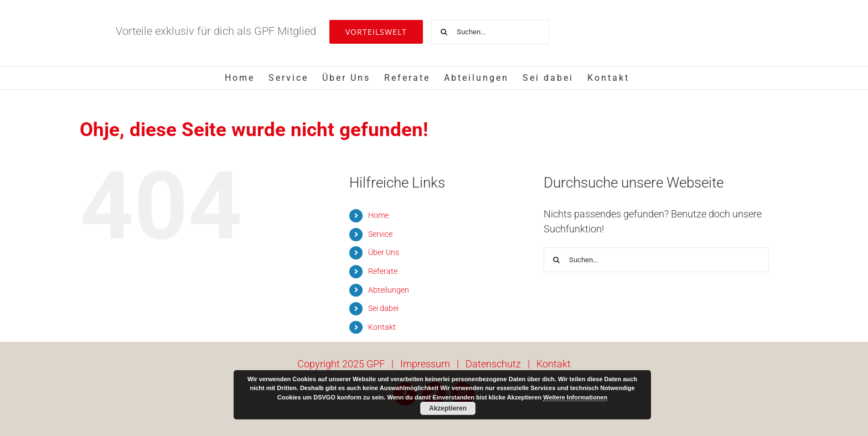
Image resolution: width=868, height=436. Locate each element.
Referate (383, 271)
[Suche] (444, 32)
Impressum (425, 364)
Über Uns (384, 252)
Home (378, 215)
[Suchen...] (490, 32)
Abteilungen (389, 290)
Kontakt (382, 327)
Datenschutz (493, 364)
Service (380, 234)
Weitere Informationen (575, 397)
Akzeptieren (448, 408)
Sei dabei (383, 308)
